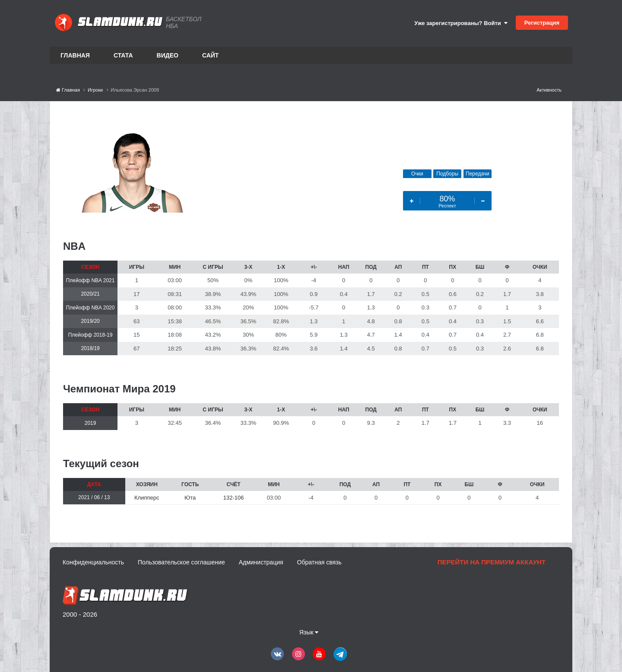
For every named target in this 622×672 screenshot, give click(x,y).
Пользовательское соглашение (181, 562)
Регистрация (542, 23)
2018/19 (90, 348)
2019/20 (90, 321)
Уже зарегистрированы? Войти (461, 23)
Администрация (261, 562)
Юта (190, 498)
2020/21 (90, 294)
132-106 (234, 498)
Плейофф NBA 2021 (90, 280)
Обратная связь (319, 562)
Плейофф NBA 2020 (90, 308)
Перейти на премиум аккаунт (492, 562)
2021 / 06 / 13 (94, 497)
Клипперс (147, 498)
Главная (75, 55)
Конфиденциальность (93, 562)
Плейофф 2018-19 (90, 335)
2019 (90, 423)
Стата (123, 55)
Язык (309, 632)
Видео (168, 55)
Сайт (211, 55)
